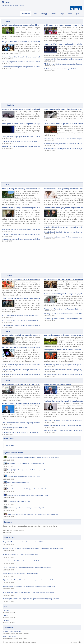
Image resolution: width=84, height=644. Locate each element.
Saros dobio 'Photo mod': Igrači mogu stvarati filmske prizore (63, 124)
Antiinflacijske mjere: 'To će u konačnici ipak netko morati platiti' (21, 432)
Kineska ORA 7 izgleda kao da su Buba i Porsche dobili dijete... (21, 109)
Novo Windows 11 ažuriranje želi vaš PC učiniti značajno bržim (63, 149)
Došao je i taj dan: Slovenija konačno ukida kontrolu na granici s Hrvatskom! (21, 384)
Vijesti (77, 14)
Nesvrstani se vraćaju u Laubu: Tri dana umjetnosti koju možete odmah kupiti (63, 237)
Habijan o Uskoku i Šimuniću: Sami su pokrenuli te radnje (21, 403)
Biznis (70, 14)
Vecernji (6, 620)
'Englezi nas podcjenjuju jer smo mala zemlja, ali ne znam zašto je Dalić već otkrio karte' (63, 64)
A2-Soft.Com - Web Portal (12, 631)
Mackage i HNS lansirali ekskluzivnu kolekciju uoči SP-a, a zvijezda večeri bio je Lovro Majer (63, 314)
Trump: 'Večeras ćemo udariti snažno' (58, 384)
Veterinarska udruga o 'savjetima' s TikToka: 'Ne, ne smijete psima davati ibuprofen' (63, 335)
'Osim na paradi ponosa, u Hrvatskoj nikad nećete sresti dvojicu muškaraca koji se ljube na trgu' (21, 229)
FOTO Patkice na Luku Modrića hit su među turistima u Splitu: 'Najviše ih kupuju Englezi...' (21, 320)
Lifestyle (62, 14)
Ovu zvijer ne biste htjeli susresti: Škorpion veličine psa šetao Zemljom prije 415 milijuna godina (21, 365)
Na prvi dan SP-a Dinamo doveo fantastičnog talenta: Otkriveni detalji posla (63, 44)
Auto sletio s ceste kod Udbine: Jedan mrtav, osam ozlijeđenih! (63, 421)
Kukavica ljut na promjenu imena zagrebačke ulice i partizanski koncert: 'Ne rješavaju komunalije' (63, 425)
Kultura (53, 14)
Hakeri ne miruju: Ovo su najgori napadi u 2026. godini (63, 365)
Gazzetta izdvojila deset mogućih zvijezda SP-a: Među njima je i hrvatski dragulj (63, 59)
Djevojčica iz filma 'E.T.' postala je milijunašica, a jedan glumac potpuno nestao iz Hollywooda (63, 294)
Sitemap (27, 642)
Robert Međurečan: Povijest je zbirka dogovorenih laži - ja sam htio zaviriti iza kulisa (63, 208)
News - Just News (9, 636)
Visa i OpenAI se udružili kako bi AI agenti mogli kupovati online (21, 124)
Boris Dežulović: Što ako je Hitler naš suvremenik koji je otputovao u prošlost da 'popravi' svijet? (63, 232)
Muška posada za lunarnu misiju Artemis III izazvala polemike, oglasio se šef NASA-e (63, 350)
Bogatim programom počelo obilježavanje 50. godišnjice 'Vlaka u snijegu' (21, 239)
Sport (35, 14)
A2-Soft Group (18, 642)
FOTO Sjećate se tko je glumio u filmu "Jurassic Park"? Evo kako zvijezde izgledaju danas (21, 315)
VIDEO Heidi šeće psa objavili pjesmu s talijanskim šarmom (63, 279)
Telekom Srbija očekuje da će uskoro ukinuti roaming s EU (63, 139)
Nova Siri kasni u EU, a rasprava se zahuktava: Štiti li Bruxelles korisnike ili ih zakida (63, 144)
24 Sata (6, 611)
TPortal (6, 616)
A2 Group (10, 446)
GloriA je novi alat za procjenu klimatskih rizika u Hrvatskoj (21, 137)
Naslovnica (26, 14)
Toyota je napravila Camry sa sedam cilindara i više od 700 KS (21, 146)
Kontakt (33, 642)
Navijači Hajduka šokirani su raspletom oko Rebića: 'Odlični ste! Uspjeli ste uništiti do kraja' (21, 25)
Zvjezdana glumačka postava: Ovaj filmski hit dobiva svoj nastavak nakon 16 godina (63, 319)
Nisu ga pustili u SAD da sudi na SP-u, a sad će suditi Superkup (21, 42)
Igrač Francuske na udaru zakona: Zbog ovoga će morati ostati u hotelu (21, 423)
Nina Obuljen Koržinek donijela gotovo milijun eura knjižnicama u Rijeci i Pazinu (21, 234)
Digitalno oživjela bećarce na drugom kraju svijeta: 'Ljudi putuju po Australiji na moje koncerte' (63, 227)
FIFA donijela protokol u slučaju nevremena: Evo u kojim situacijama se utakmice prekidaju (21, 62)
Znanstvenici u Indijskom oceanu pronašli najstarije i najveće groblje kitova (63, 370)
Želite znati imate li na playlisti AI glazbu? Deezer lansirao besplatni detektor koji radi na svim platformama (63, 189)
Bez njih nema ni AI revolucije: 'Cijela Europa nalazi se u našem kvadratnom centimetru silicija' (63, 375)
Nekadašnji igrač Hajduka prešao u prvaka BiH (60, 69)
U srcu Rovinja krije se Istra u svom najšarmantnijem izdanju (21, 279)
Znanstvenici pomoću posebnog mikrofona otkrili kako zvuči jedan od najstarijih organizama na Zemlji (21, 375)
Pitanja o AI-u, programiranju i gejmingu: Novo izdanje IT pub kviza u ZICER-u (21, 370)
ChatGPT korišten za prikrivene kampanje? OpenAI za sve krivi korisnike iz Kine (21, 335)
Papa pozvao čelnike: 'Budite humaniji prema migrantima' (63, 430)
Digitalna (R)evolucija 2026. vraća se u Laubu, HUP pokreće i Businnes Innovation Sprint (21, 142)
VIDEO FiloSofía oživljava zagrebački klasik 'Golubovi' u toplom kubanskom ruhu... (21, 298)
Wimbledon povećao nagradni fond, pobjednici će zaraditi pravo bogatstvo (21, 67)
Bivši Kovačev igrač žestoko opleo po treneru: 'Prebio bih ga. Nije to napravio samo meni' (63, 25)
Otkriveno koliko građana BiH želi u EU (15, 428)
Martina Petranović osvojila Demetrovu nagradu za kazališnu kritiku (21, 208)
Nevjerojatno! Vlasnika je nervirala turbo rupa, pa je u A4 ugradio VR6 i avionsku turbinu (63, 109)
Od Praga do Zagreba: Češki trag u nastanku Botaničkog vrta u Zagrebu (21, 189)
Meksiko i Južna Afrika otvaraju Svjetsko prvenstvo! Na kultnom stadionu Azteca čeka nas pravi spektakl (21, 57)
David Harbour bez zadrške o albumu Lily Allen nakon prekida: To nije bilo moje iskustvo (21, 325)
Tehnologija (44, 14)
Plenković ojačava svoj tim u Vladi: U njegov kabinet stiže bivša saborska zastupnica (63, 401)
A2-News (6, 2)
